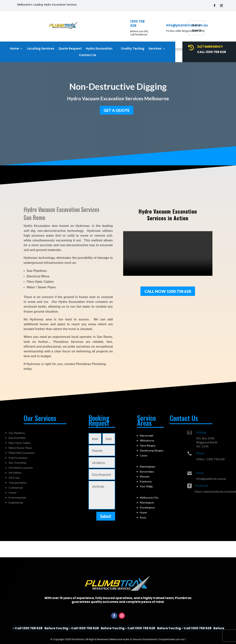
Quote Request (70, 49)
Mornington (147, 502)
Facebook (222, 485)
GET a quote (117, 109)
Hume (143, 512)
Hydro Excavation (99, 49)
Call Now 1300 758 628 (168, 291)
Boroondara (147, 471)
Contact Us (88, 55)
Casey (144, 455)
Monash (145, 476)
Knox (143, 517)
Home (14, 49)
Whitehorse (147, 440)
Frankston (146, 481)
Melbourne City (149, 497)
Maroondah (147, 435)
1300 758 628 (137, 24)
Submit (106, 516)
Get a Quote (197, 28)
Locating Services (41, 49)
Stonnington (147, 507)
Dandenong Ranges (152, 450)
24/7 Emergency (210, 47)
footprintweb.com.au (172, 639)
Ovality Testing (133, 49)
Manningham (147, 466)
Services (155, 49)
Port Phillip (146, 486)
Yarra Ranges (148, 445)
